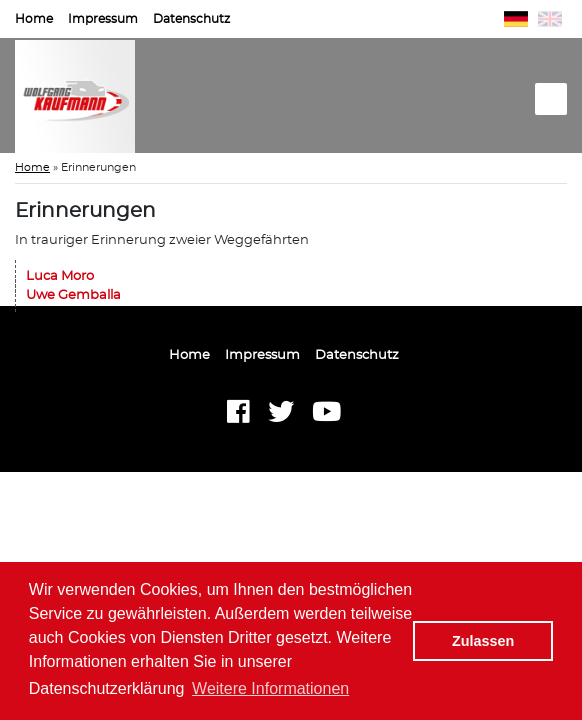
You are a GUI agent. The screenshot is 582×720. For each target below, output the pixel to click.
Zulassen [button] (483, 641)
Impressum (103, 19)
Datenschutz (191, 19)
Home (34, 19)
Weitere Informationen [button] (270, 688)
